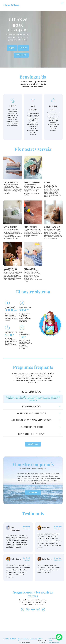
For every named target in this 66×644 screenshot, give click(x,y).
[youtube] (43, 602)
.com (28, 636)
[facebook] (23, 602)
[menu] (62, 3)
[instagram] (28, 602)
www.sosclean (23, 636)
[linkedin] (33, 602)
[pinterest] (38, 602)
